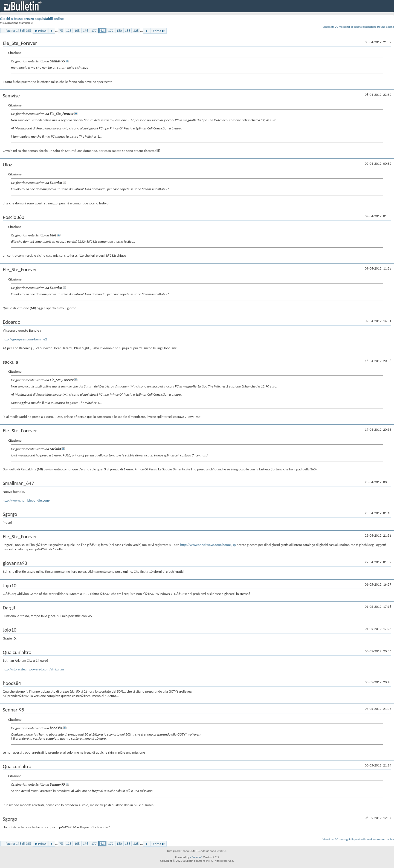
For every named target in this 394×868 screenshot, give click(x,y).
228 (136, 31)
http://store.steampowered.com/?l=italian (33, 669)
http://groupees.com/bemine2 (25, 339)
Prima (40, 31)
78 (61, 31)
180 (119, 31)
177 (94, 31)
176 (85, 31)
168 (77, 31)
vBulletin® (196, 857)
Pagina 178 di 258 (18, 31)
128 (69, 31)
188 (128, 31)
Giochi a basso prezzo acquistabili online (32, 19)
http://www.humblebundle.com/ (27, 500)
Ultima (158, 31)
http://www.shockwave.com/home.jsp (208, 545)
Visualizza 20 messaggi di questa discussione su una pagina (358, 27)
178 (102, 31)
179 (111, 31)
